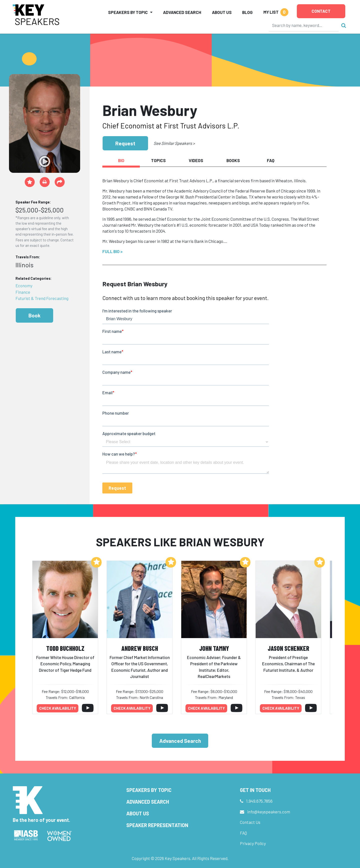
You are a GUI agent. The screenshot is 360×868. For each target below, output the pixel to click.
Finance (23, 292)
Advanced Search (182, 12)
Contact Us (250, 822)
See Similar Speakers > (174, 143)
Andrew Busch (140, 648)
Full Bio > (112, 251)
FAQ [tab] (271, 160)
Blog (247, 12)
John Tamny (214, 648)
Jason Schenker (288, 648)
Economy (24, 286)
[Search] (304, 25)
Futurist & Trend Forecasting (42, 298)
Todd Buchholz (65, 648)
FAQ (243, 833)
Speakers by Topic (149, 790)
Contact (321, 11)
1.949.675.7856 (259, 801)
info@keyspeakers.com (269, 812)
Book (34, 315)
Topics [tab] (158, 160)
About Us (222, 12)
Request (125, 143)
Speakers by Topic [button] (128, 12)
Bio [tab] (121, 160)
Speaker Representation (157, 825)
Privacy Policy (253, 843)
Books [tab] (233, 160)
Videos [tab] (196, 160)
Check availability (58, 708)
